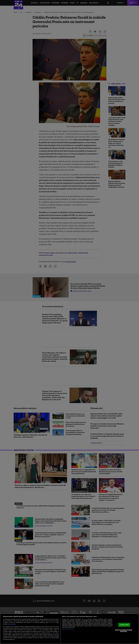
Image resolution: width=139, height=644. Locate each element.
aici (51, 633)
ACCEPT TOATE (124, 625)
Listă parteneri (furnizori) (68, 629)
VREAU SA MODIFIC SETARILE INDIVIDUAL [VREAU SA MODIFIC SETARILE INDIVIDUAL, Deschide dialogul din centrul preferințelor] (124, 631)
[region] (69, 629)
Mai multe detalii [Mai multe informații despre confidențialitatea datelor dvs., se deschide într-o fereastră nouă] (12, 624)
